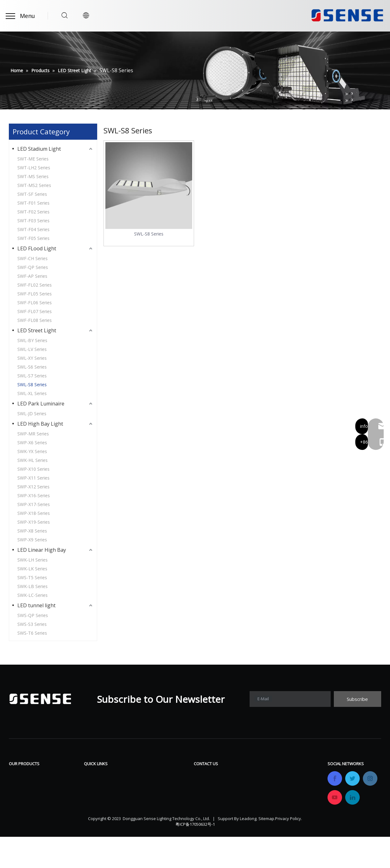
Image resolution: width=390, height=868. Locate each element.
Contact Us (154, 813)
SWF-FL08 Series (35, 320)
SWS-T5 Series (32, 577)
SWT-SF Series (32, 194)
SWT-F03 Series (33, 221)
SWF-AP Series (32, 276)
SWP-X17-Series (34, 504)
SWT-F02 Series (33, 212)
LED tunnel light (36, 605)
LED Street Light (37, 330)
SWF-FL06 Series (35, 303)
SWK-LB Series (32, 586)
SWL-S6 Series (32, 367)
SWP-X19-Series (34, 522)
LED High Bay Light (40, 424)
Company (95, 794)
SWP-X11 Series (33, 478)
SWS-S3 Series (32, 624)
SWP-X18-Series (34, 513)
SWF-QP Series (33, 267)
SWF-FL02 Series (35, 285)
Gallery (150, 794)
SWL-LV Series (32, 349)
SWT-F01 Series (33, 203)
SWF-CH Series (32, 258)
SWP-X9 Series (32, 540)
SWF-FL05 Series (35, 294)
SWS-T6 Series (32, 633)
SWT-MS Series (33, 176)
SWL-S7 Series (32, 376)
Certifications (100, 803)
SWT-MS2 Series (34, 185)
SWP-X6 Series (32, 443)
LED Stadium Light (39, 149)
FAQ (146, 784)
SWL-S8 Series (32, 384)
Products (95, 784)
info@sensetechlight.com (233, 822)
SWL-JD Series (32, 414)
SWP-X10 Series (33, 469)
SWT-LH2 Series (34, 168)
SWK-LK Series (32, 569)
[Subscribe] (358, 699)
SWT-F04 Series (33, 229)
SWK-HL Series (32, 460)
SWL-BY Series (32, 340)
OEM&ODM (98, 813)
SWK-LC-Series (32, 595)
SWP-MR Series (33, 434)
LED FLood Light (37, 248)
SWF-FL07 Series (35, 311)
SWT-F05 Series (33, 238)
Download (153, 775)
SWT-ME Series (33, 159)
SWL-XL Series (32, 393)
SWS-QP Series (33, 615)
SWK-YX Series (32, 451)
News (148, 803)
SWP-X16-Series (34, 495)
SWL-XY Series (32, 358)
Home (91, 775)
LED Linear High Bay (42, 550)
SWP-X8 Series (32, 531)
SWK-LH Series (32, 560)
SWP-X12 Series (33, 487)
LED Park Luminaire (41, 404)
